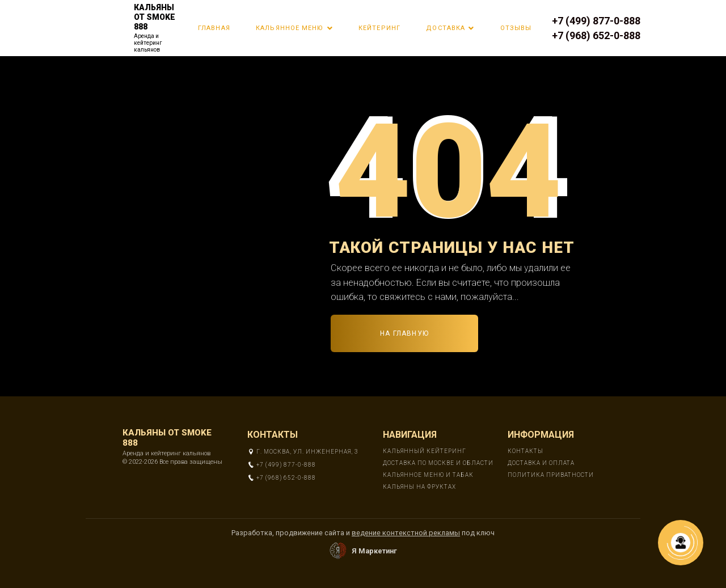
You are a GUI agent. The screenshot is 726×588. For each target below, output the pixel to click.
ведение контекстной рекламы (406, 533)
